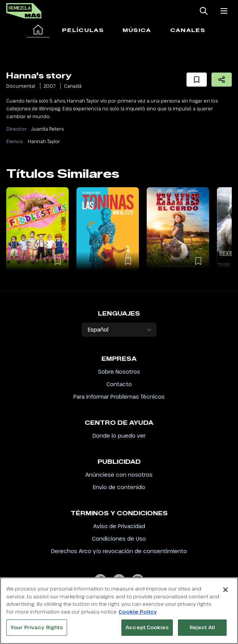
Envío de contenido (119, 487)
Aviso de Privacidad (119, 526)
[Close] (226, 594)
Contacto (119, 384)
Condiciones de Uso (119, 538)
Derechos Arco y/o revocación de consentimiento (119, 551)
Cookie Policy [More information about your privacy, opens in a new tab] (138, 616)
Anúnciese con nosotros (119, 475)
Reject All (202, 632)
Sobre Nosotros (119, 372)
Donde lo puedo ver (119, 436)
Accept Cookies (147, 632)
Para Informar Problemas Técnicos (119, 397)
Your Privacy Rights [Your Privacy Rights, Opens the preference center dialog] (37, 632)
